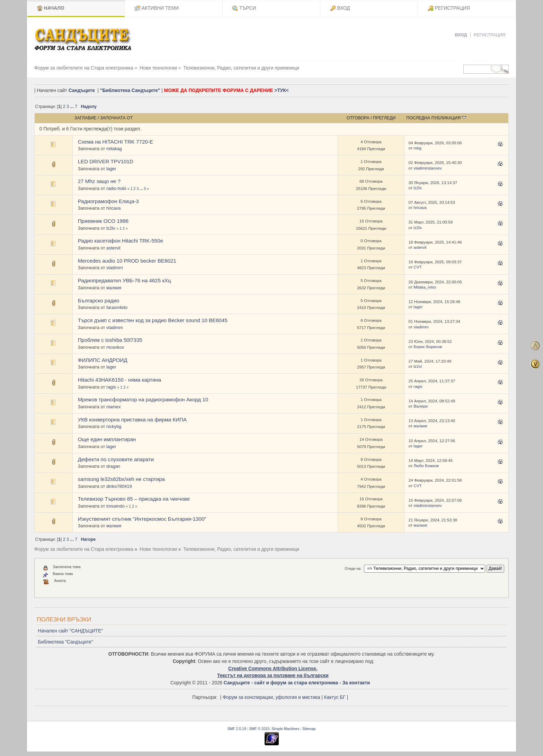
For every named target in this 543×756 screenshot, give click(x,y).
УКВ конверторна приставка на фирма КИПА (132, 420)
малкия (114, 288)
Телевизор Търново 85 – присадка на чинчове (134, 499)
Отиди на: (353, 568)
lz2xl (417, 366)
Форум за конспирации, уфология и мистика (271, 697)
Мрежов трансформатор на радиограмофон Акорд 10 (143, 399)
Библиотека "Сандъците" (65, 642)
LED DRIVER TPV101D (106, 161)
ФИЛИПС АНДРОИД (103, 360)
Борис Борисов (428, 347)
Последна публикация (436, 118)
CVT (417, 267)
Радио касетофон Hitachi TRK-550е (121, 241)
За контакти (356, 683)
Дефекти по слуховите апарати (116, 459)
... (72, 107)
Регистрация (489, 35)
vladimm (115, 268)
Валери (421, 406)
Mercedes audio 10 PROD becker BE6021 (127, 261)
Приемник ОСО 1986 (103, 221)
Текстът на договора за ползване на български (273, 676)
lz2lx (417, 188)
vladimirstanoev (428, 168)
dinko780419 (119, 486)
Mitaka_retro (425, 287)
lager (111, 169)
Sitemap (309, 729)
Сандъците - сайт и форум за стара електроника (281, 683)
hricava (113, 208)
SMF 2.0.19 (237, 729)
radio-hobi (116, 188)
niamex (113, 407)
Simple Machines (285, 729)
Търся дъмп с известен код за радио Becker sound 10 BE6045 (153, 320)
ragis (111, 387)
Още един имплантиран (107, 439)
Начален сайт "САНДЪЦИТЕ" (70, 631)
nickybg (114, 426)
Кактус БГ (335, 697)
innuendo (115, 506)
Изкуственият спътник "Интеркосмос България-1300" (142, 519)
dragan (113, 466)
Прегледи (384, 118)
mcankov (115, 347)
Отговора (358, 118)
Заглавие (86, 118)
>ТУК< (281, 90)
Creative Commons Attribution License (272, 669)
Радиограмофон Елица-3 (108, 201)
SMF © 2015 (259, 729)
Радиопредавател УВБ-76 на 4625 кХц (124, 280)
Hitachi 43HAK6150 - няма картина (120, 380)
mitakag (114, 149)
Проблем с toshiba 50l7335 (110, 340)
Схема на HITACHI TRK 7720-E (115, 142)
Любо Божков (426, 466)
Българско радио (99, 300)
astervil (113, 248)
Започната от (116, 118)
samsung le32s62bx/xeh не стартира (121, 479)
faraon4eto (117, 307)
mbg (417, 148)
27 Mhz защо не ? (99, 181)
